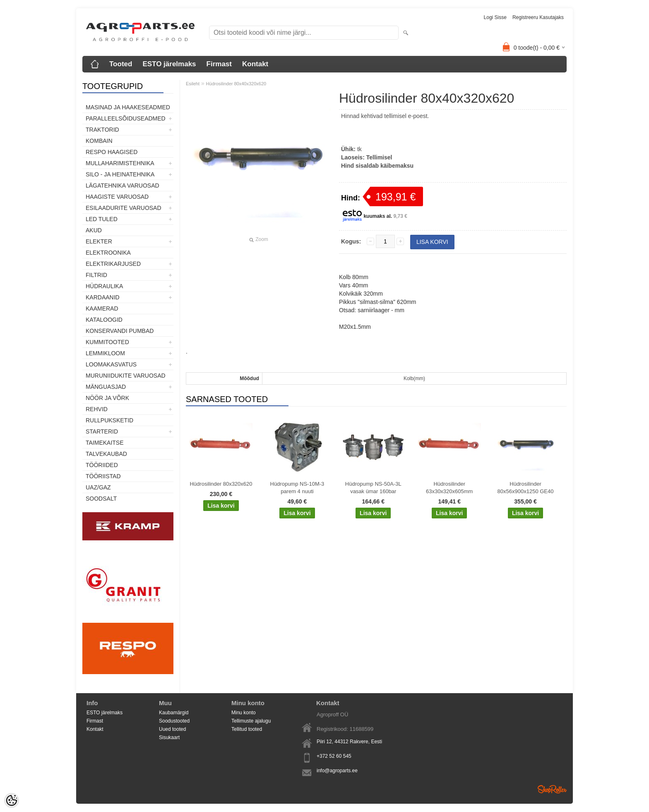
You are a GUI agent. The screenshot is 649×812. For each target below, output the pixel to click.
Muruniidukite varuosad (126, 376)
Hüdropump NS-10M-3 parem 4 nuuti (297, 488)
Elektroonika (108, 253)
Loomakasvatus (111, 364)
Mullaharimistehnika (120, 163)
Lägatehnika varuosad (123, 186)
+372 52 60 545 (334, 756)
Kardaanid (103, 297)
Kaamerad (102, 308)
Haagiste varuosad (117, 197)
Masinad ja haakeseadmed (128, 107)
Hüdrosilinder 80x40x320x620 (236, 84)
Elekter (99, 241)
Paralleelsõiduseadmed (126, 118)
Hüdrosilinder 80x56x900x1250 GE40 (526, 488)
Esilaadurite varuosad (124, 208)
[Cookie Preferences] (12, 800)
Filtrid (96, 275)
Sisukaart (169, 737)
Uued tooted (172, 729)
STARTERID (102, 431)
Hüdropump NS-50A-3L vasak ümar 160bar (373, 488)
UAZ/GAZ (98, 487)
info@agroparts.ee (337, 771)
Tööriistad (103, 476)
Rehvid (97, 409)
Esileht (193, 84)
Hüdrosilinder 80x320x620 (221, 484)
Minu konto (244, 713)
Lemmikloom (105, 353)
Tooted (121, 64)
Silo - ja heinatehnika (120, 174)
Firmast (219, 64)
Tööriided (102, 465)
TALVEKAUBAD (106, 454)
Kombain (99, 141)
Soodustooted (174, 721)
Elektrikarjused (113, 264)
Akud (94, 230)
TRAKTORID (102, 130)
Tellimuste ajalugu (251, 721)
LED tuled (102, 219)
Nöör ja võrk (107, 398)
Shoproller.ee (552, 789)
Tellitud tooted (247, 729)
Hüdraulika (104, 286)
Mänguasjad (106, 387)
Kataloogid (104, 320)
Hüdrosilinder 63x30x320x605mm (449, 488)
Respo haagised (112, 152)
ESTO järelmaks (169, 64)
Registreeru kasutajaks (538, 17)
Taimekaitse (105, 443)
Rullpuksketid (109, 420)
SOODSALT (101, 499)
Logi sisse (495, 17)
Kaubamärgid (174, 713)
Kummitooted (107, 342)
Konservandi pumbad (120, 331)
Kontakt (255, 64)
